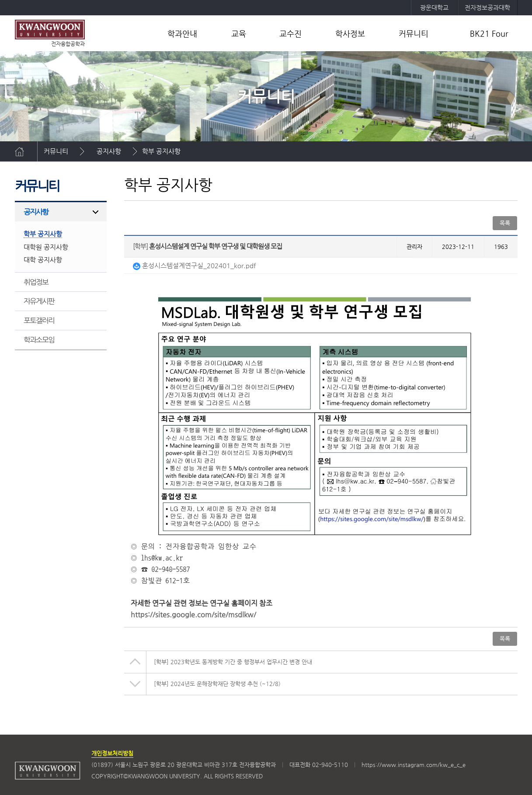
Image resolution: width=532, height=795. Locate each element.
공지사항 (109, 151)
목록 (505, 223)
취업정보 (36, 282)
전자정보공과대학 (487, 7)
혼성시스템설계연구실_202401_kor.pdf (194, 265)
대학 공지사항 (43, 260)
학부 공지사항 (161, 151)
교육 (239, 33)
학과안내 (182, 33)
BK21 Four (489, 33)
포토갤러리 (39, 320)
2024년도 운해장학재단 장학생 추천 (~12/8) (217, 684)
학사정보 (350, 33)
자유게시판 (39, 301)
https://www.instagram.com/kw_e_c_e (414, 765)
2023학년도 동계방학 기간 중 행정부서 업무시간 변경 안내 (233, 662)
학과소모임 (39, 340)
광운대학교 (434, 7)
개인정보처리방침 (112, 753)
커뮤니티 (414, 33)
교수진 (290, 33)
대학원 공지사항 (46, 247)
